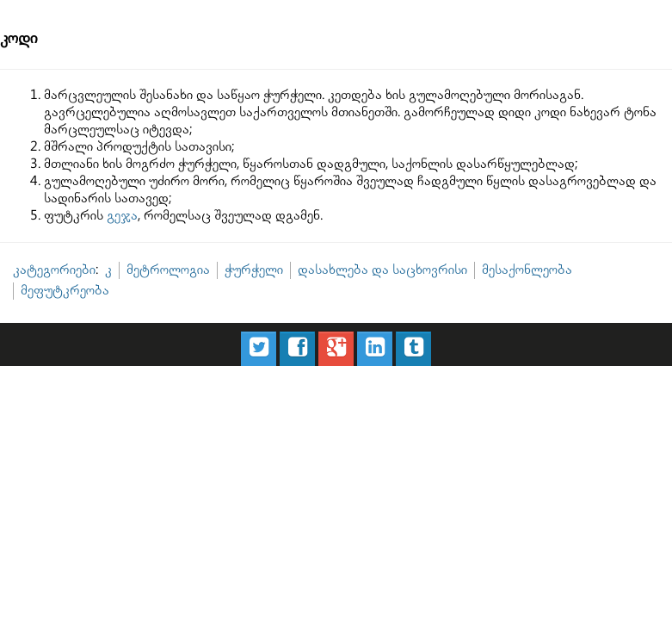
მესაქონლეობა (527, 270)
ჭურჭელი (254, 270)
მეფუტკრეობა (65, 291)
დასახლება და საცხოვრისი (382, 270)
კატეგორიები (54, 270)
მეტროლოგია (168, 270)
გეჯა (122, 216)
